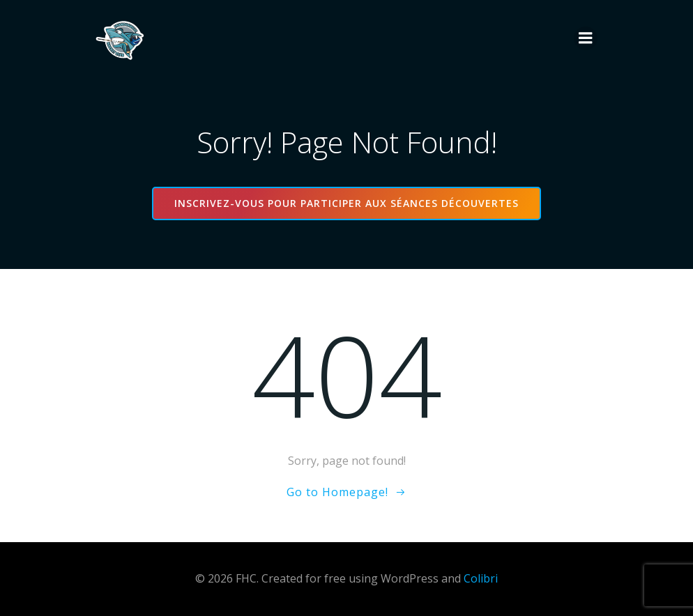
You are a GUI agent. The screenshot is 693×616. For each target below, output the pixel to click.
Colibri (481, 578)
